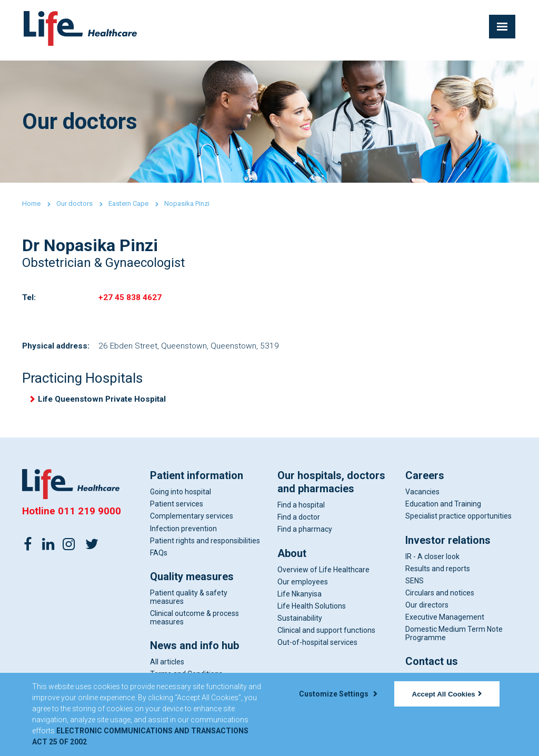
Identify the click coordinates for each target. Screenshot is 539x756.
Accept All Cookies (447, 694)
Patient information (197, 480)
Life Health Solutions (312, 610)
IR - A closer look (432, 560)
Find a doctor (299, 521)
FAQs (159, 556)
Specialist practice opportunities (458, 520)
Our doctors (74, 203)
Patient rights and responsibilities (205, 544)
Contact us (432, 665)
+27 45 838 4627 (130, 298)
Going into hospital (181, 496)
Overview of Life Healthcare (323, 573)
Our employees (303, 585)
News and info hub (194, 650)
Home (31, 203)
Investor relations (448, 544)
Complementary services (192, 520)
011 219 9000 (89, 515)
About (292, 557)
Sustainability (300, 622)
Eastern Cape (128, 203)
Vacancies (422, 496)
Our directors (427, 609)
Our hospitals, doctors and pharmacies (331, 486)
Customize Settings (338, 694)
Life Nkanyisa (300, 598)
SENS (415, 584)
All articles (167, 666)
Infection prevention (183, 532)
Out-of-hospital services (317, 646)
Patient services (177, 508)
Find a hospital (301, 509)
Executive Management (445, 621)
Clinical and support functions (326, 634)
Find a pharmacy (305, 533)
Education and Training (443, 508)
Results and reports (438, 572)
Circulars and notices (440, 597)
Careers (425, 480)
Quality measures (192, 581)
